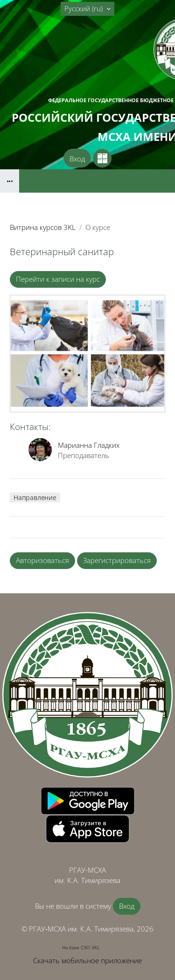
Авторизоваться (42, 560)
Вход (77, 159)
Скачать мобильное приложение (87, 960)
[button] (87, 9)
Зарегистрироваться (117, 560)
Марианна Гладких (89, 445)
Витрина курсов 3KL (43, 227)
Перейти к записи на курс (58, 279)
